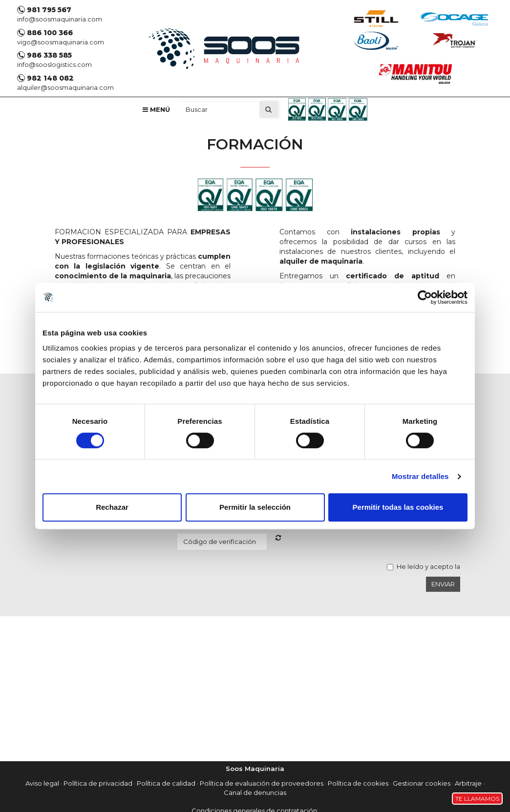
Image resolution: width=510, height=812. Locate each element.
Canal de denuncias (255, 792)
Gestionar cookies (422, 783)
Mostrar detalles (420, 476)
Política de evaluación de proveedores (262, 783)
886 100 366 (45, 33)
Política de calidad (166, 783)
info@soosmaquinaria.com (60, 19)
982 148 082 (45, 78)
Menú (156, 109)
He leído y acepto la (428, 566)
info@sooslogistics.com (54, 64)
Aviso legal (42, 783)
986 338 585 (44, 55)
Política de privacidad (98, 783)
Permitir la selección (255, 507)
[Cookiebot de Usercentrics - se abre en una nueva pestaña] (425, 297)
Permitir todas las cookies (398, 507)
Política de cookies (358, 783)
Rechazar (112, 507)
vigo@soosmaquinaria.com (61, 42)
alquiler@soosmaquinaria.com (65, 87)
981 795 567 (44, 10)
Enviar (443, 584)
